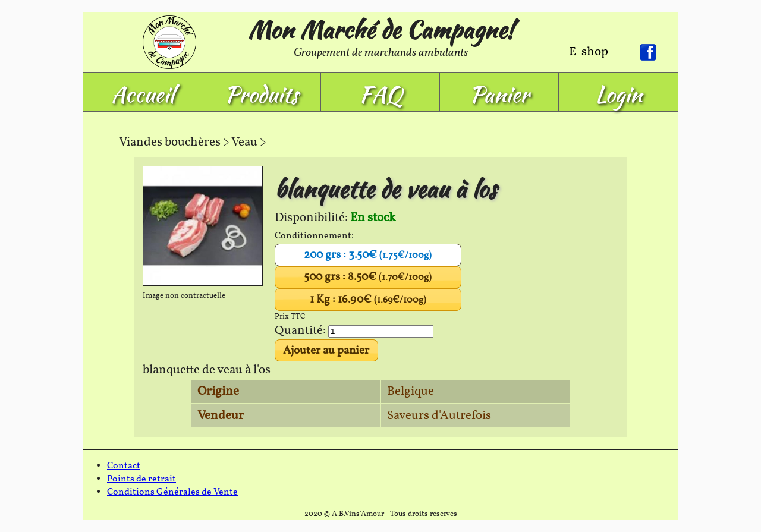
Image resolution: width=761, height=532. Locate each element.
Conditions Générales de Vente (172, 492)
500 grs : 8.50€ (368, 277)
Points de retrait (141, 479)
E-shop (589, 52)
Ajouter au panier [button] (326, 351)
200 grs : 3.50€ (368, 255)
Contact (124, 466)
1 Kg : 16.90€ (368, 300)
